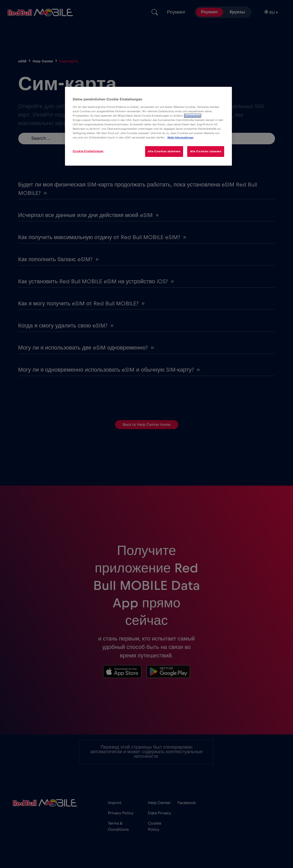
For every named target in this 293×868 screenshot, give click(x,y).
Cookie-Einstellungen (88, 151)
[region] (148, 126)
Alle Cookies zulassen (206, 151)
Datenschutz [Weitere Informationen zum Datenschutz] (193, 116)
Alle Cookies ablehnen (164, 151)
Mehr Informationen (180, 138)
